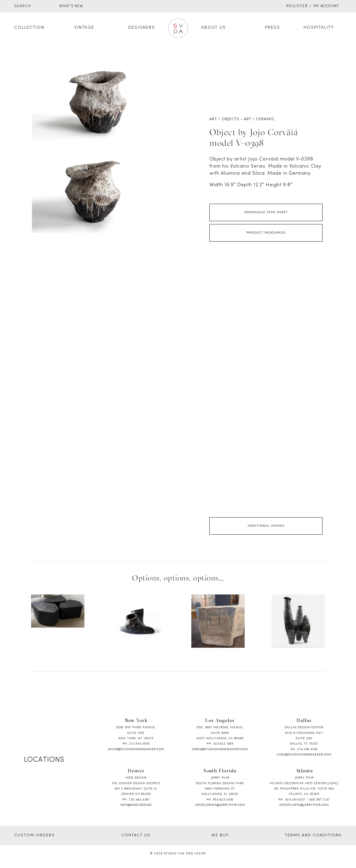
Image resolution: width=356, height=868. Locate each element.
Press (273, 28)
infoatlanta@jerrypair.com (304, 805)
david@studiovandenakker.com (136, 749)
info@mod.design (136, 805)
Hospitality (319, 28)
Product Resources (266, 233)
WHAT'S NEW (71, 6)
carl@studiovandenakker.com (304, 755)
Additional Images (266, 526)
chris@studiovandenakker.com (220, 749)
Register (297, 6)
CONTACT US (136, 835)
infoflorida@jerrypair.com (220, 805)
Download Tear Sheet (266, 212)
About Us (214, 28)
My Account (326, 6)
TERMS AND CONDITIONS (313, 835)
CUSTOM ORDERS (35, 835)
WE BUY (220, 835)
